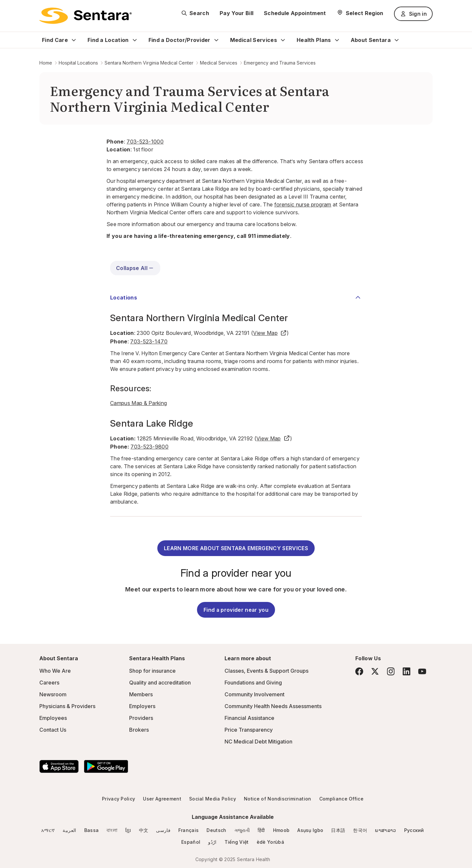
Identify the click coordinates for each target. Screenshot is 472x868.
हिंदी (261, 830)
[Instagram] (391, 671)
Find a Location (108, 40)
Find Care (55, 40)
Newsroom (53, 694)
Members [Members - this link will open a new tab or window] (141, 694)
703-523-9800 (149, 447)
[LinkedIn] (406, 671)
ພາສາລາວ (385, 830)
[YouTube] (422, 671)
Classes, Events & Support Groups (266, 671)
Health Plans (314, 40)
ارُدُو (212, 842)
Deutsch (216, 830)
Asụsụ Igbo (310, 830)
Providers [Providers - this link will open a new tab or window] (141, 718)
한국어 (360, 830)
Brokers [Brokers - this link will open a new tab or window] (139, 730)
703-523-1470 (149, 341)
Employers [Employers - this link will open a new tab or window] (142, 706)
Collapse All (135, 268)
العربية (69, 830)
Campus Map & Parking (138, 403)
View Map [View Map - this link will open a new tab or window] (270, 333)
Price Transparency (249, 730)
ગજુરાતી (242, 830)
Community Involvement (255, 694)
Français (189, 830)
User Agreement (162, 799)
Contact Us (53, 730)
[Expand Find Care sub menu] (74, 40)
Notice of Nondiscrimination (278, 799)
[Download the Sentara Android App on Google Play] (106, 766)
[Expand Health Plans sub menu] (337, 40)
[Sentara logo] (86, 16)
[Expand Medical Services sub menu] (283, 40)
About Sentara (371, 40)
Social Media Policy (213, 799)
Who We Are (55, 671)
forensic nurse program (303, 204)
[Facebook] (359, 671)
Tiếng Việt (237, 842)
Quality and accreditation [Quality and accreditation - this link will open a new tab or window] (160, 683)
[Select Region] (360, 13)
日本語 (338, 830)
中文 (144, 830)
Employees (53, 718)
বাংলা (112, 830)
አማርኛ (48, 830)
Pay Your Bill (236, 13)
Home (46, 63)
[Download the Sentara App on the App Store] (59, 766)
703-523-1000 (145, 142)
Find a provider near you (236, 610)
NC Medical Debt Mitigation (258, 742)
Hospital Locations (78, 63)
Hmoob (281, 830)
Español (191, 842)
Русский (414, 830)
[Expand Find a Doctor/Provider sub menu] (216, 40)
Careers (49, 683)
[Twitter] (375, 671)
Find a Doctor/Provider (179, 40)
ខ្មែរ (128, 830)
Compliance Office (341, 799)
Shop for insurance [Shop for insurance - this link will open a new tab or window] (152, 671)
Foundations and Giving (253, 683)
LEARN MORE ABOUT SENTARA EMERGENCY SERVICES (236, 548)
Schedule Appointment (295, 13)
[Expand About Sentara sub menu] (397, 40)
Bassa (92, 830)
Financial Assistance (249, 718)
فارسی (163, 830)
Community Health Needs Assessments (273, 706)
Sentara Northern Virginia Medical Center (149, 63)
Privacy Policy (118, 799)
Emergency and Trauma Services (280, 63)
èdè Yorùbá (270, 842)
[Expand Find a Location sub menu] (135, 40)
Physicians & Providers (67, 706)
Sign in (413, 14)
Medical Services (254, 40)
